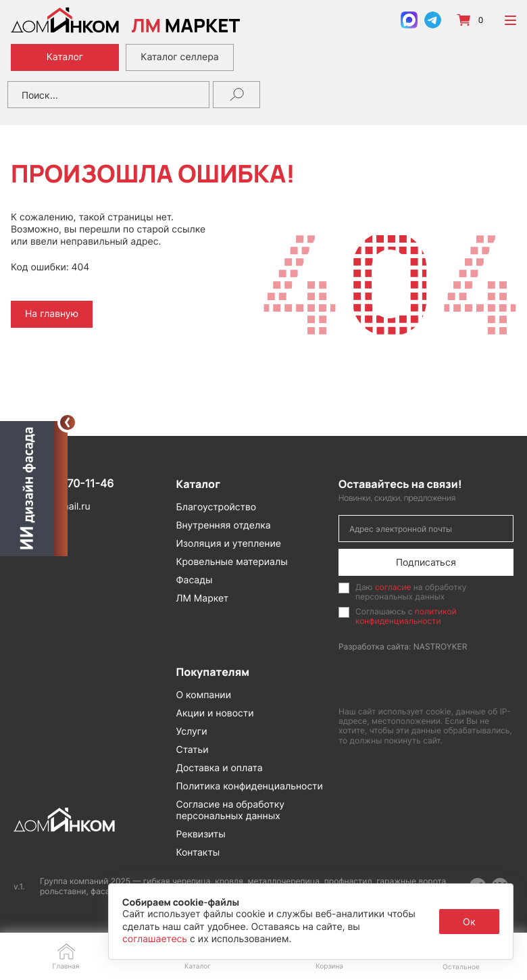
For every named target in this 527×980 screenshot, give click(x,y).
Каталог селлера (179, 57)
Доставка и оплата (220, 768)
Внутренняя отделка (224, 525)
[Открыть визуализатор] (34, 489)
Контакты (198, 853)
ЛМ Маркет (203, 598)
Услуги (192, 732)
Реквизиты (201, 834)
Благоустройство (217, 507)
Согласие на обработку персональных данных (231, 810)
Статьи (193, 750)
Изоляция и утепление (229, 544)
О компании (204, 695)
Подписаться (426, 562)
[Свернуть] (68, 422)
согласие (393, 587)
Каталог (65, 57)
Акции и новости (215, 713)
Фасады (195, 580)
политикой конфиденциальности (406, 616)
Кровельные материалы (232, 562)
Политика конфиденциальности (250, 786)
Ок (469, 922)
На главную (52, 314)
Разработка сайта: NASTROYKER (403, 646)
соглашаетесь (156, 939)
